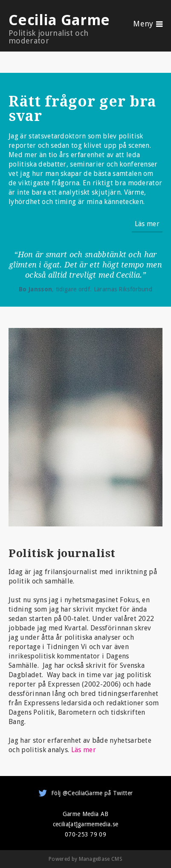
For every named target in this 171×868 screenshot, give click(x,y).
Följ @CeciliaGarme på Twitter (92, 793)
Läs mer (147, 224)
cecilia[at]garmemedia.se (86, 824)
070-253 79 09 (85, 834)
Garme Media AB (85, 814)
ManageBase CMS (101, 859)
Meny (143, 24)
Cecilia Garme (62, 28)
